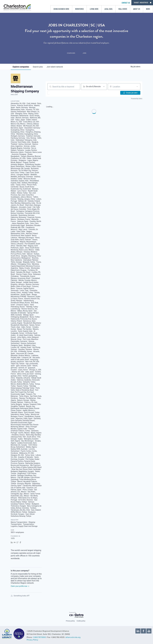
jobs (38, 67)
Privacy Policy (32, 640)
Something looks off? (20, 596)
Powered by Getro (137, 99)
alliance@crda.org (73, 637)
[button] (55, 93)
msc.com (14, 94)
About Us (137, 9)
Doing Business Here (61, 9)
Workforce (79, 9)
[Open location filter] (137, 87)
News (148, 9)
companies (21, 67)
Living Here (94, 9)
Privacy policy (70, 621)
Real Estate (123, 9)
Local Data (108, 9)
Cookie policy (81, 621)
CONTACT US (126, 3)
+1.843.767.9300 (39, 637)
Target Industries (141, 3)
